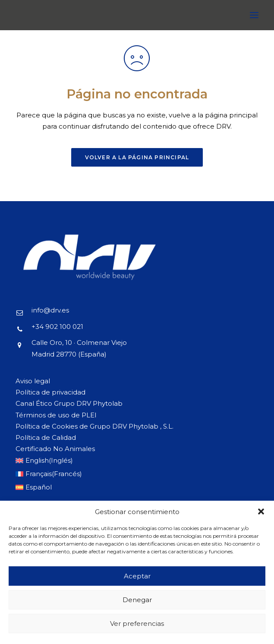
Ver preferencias (137, 623)
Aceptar (137, 576)
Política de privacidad (50, 392)
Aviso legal (33, 381)
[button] (261, 511)
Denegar (137, 600)
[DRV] (28, 15)
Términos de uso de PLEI (56, 415)
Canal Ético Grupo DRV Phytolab (69, 403)
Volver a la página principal (137, 157)
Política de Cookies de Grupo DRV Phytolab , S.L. (94, 426)
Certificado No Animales (55, 449)
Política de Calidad (46, 437)
